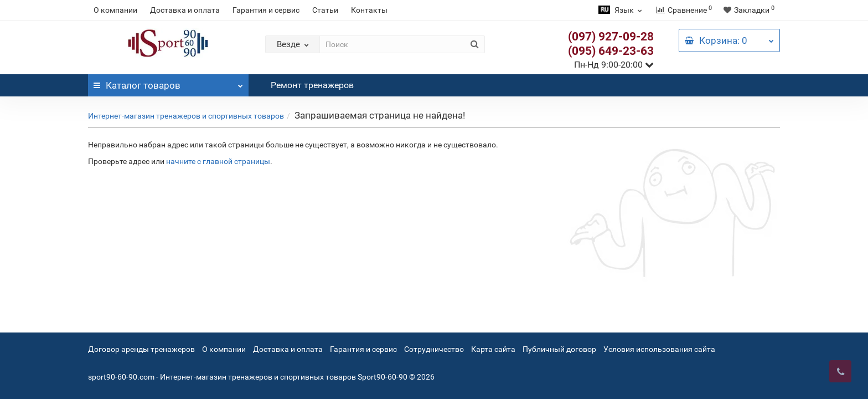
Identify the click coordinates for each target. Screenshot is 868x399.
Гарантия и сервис (266, 10)
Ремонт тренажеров (312, 85)
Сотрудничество (434, 349)
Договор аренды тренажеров (141, 349)
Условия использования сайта (659, 349)
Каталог (168, 83)
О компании (115, 10)
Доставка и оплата (185, 10)
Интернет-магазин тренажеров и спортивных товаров (186, 116)
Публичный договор (559, 349)
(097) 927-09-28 (611, 37)
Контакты (369, 10)
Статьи (325, 10)
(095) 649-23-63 (611, 51)
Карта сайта (493, 349)
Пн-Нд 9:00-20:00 (614, 65)
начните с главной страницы (218, 161)
